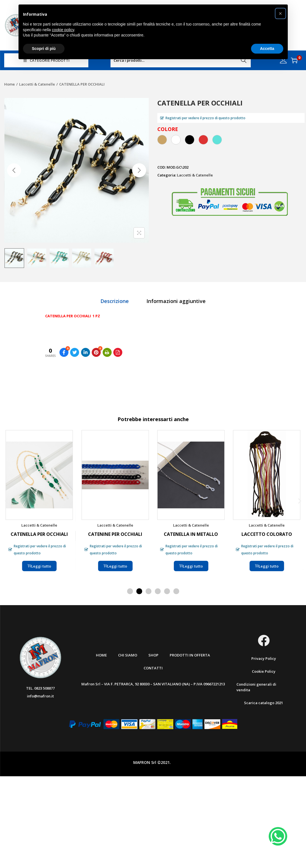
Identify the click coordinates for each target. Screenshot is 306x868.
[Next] (139, 170)
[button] (6, 501)
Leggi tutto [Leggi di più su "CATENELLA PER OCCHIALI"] (39, 566)
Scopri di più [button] (44, 49)
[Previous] (14, 170)
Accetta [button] (267, 49)
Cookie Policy (264, 671)
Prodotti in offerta (190, 655)
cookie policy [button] (63, 30)
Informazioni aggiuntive (176, 301)
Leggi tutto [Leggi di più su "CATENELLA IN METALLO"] (191, 566)
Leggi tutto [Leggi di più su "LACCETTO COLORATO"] (267, 566)
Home (10, 84)
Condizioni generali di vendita (256, 687)
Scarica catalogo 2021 (264, 703)
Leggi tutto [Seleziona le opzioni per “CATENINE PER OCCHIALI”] (115, 566)
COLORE (168, 129)
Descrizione (115, 301)
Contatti (153, 668)
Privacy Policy (264, 658)
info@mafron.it (40, 696)
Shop (153, 655)
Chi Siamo (128, 655)
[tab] (115, 301)
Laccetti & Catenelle (37, 84)
